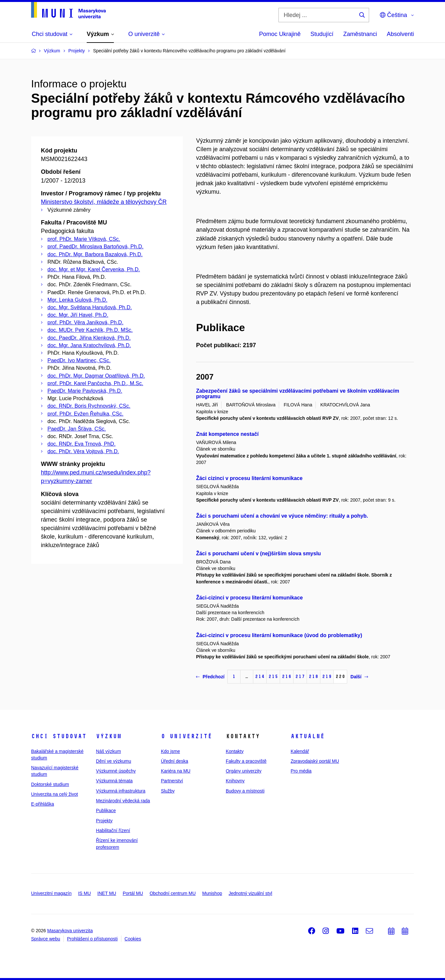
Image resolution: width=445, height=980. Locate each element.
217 (300, 677)
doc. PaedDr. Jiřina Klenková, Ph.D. (89, 338)
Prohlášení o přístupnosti (92, 939)
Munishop (212, 893)
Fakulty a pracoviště (246, 761)
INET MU (107, 893)
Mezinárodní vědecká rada (123, 801)
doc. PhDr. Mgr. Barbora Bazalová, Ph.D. (95, 254)
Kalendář (300, 751)
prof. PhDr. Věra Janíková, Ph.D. (85, 322)
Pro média (301, 771)
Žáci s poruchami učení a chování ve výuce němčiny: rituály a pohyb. (282, 516)
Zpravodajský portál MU (315, 761)
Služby (168, 791)
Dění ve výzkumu (113, 761)
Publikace (106, 811)
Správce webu (46, 939)
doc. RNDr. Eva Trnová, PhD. (81, 444)
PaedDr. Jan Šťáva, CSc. (77, 429)
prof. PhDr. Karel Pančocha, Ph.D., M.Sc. (95, 383)
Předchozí (210, 677)
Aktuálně (308, 736)
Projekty (104, 821)
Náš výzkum (108, 751)
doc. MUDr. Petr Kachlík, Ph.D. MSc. (90, 330)
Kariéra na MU (176, 771)
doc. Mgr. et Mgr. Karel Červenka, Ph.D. (94, 269)
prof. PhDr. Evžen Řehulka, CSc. (85, 414)
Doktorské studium (50, 784)
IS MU (85, 893)
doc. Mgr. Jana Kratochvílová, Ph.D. (89, 345)
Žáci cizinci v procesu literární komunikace (249, 478)
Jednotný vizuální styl (250, 893)
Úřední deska (175, 761)
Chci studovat (59, 736)
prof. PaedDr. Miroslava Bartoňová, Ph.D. (95, 247)
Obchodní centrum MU (173, 893)
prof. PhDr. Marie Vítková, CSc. (84, 239)
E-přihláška (43, 804)
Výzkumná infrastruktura (121, 791)
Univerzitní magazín (51, 893)
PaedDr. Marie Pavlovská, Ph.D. (85, 391)
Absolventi (400, 34)
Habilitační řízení (113, 830)
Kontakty (235, 751)
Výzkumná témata (114, 781)
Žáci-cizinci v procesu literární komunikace (249, 598)
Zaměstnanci (360, 34)
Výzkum (109, 736)
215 (273, 677)
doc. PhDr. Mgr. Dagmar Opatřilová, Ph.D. (96, 376)
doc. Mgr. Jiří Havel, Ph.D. (78, 315)
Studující (322, 34)
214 (260, 677)
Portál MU (133, 893)
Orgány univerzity (244, 771)
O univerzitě (187, 736)
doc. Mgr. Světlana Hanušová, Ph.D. (90, 307)
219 (327, 677)
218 (313, 677)
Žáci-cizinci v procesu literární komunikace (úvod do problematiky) (279, 635)
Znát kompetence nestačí (227, 434)
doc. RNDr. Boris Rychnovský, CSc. (89, 406)
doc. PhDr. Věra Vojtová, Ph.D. (83, 451)
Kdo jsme (170, 751)
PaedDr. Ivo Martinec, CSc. (79, 360)
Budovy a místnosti (245, 791)
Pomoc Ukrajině (280, 34)
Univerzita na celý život (54, 794)
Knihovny (235, 781)
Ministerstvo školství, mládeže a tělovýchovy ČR (104, 202)
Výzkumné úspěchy (116, 771)
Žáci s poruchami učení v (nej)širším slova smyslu (258, 553)
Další (359, 677)
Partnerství (172, 781)
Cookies (133, 939)
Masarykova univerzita (70, 931)
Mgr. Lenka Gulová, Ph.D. (77, 300)
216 (287, 677)
